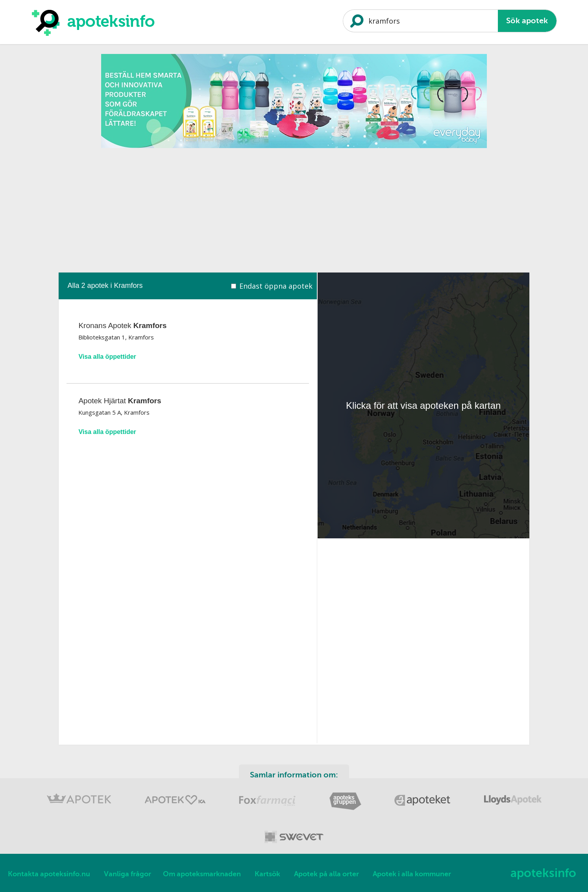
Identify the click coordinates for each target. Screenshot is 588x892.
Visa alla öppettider (107, 357)
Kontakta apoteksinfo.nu (49, 874)
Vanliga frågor (128, 874)
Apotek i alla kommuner (412, 874)
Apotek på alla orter (326, 874)
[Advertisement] (294, 208)
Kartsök (267, 874)
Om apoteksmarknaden (202, 874)
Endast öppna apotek (276, 286)
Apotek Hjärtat (120, 401)
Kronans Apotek (122, 325)
